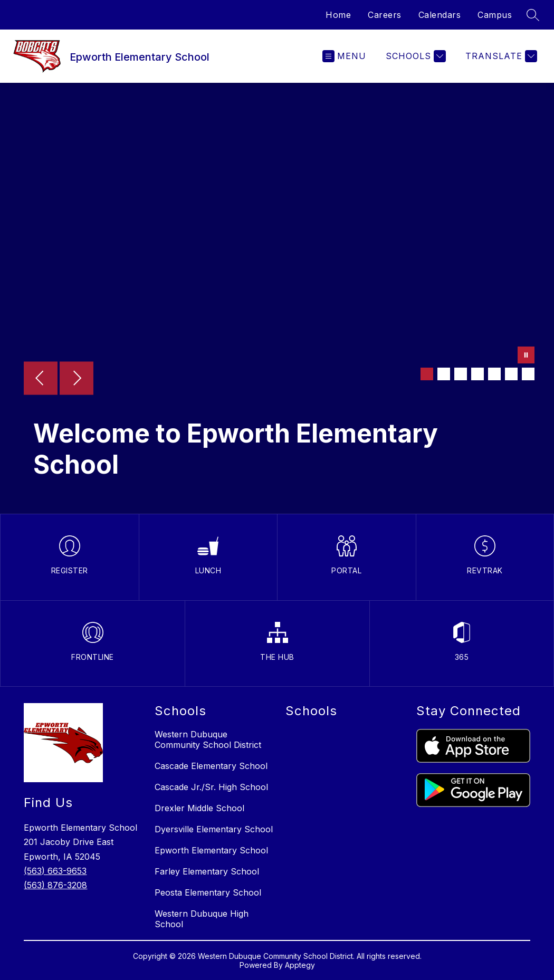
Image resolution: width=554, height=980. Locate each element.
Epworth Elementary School (211, 850)
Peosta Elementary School (208, 892)
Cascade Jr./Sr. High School (211, 787)
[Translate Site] (500, 56)
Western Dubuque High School (202, 919)
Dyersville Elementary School (214, 829)
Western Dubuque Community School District (208, 739)
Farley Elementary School (207, 871)
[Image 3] (461, 374)
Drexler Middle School (199, 808)
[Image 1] (427, 374)
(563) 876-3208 (55, 885)
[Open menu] (344, 56)
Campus (495, 15)
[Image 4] (477, 374)
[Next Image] (77, 379)
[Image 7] (528, 374)
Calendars (440, 15)
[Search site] (533, 15)
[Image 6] (511, 374)
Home (338, 15)
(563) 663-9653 (55, 871)
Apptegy (300, 965)
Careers (385, 15)
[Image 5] (494, 374)
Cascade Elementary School (211, 766)
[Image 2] (444, 374)
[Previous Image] (41, 379)
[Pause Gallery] (526, 356)
